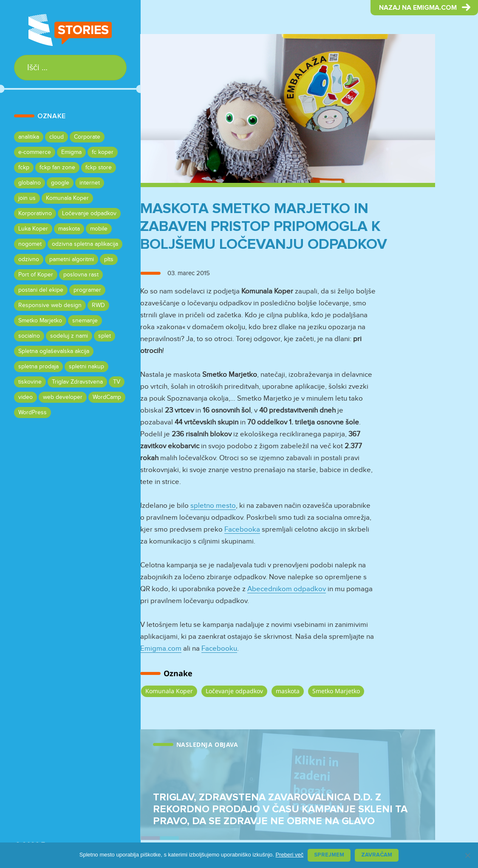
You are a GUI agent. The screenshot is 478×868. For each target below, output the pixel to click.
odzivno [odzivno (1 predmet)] (29, 259)
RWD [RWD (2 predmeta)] (98, 305)
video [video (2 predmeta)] (25, 397)
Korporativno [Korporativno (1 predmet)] (35, 213)
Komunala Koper (169, 691)
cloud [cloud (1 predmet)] (57, 137)
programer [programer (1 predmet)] (87, 290)
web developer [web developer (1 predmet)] (63, 397)
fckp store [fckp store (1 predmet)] (99, 168)
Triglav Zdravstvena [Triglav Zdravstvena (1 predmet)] (77, 382)
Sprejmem (329, 855)
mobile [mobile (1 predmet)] (99, 229)
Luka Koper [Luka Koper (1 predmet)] (33, 229)
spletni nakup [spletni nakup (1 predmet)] (86, 367)
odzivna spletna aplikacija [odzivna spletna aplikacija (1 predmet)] (85, 244)
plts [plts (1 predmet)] (109, 259)
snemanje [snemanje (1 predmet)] (85, 321)
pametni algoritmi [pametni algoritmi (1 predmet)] (72, 259)
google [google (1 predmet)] (60, 183)
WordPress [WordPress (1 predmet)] (33, 413)
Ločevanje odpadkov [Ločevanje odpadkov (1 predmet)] (89, 213)
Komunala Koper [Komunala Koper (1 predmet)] (67, 198)
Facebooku (219, 649)
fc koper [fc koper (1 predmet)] (103, 152)
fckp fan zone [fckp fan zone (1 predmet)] (57, 168)
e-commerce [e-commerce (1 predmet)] (35, 152)
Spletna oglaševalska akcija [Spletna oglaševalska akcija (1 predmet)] (54, 351)
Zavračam (377, 855)
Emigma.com (161, 649)
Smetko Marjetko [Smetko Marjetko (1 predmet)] (40, 321)
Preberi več (289, 855)
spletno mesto (213, 506)
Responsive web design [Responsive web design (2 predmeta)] (50, 305)
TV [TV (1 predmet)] (117, 382)
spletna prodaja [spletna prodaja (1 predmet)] (38, 367)
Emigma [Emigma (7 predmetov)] (71, 152)
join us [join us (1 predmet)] (27, 198)
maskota (288, 691)
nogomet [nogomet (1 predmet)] (30, 244)
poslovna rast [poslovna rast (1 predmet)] (81, 275)
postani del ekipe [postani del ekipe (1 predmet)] (41, 290)
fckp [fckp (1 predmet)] (24, 168)
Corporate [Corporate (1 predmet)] (87, 137)
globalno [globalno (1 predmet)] (30, 183)
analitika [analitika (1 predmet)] (29, 137)
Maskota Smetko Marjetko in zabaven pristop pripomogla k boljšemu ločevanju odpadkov (264, 226)
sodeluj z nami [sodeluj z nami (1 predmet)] (69, 336)
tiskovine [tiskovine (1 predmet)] (30, 382)
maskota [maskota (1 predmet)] (69, 229)
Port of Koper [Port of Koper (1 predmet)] (36, 275)
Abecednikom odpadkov (287, 589)
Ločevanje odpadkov (234, 691)
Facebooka (242, 530)
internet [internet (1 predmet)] (90, 183)
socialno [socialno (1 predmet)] (29, 336)
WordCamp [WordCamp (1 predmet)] (107, 397)
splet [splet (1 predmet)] (105, 336)
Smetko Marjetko (336, 691)
